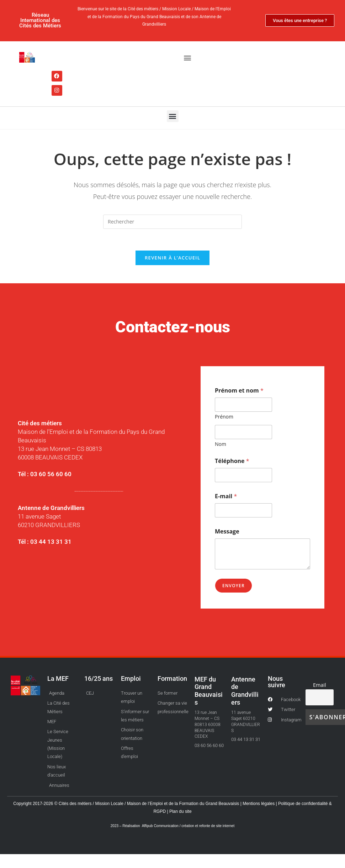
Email (320, 685)
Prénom (224, 417)
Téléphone (232, 461)
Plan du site (180, 811)
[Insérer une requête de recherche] (172, 222)
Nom (221, 444)
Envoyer (233, 586)
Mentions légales (259, 804)
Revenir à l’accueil (172, 258)
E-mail (226, 496)
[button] (187, 58)
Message (227, 532)
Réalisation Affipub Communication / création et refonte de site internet (178, 826)
